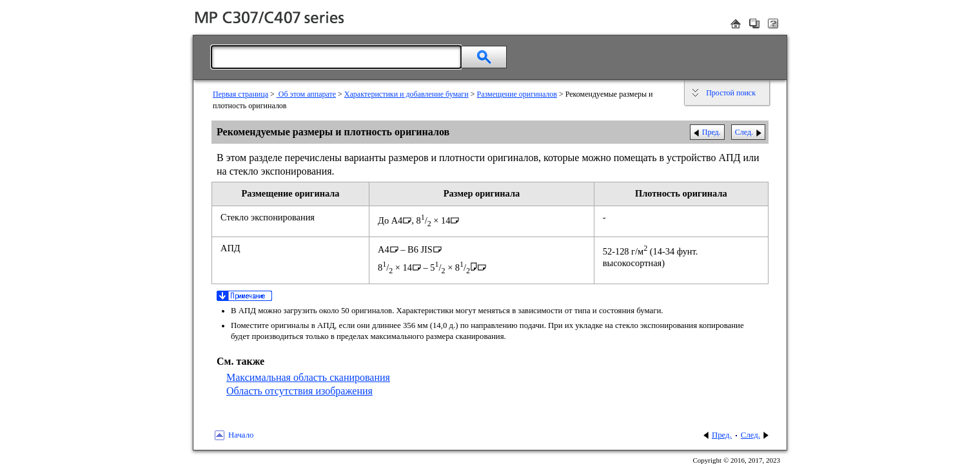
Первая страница (240, 94)
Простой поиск (731, 93)
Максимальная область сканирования (308, 377)
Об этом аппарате (306, 94)
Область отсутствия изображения (299, 391)
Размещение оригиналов (517, 94)
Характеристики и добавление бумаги (407, 94)
